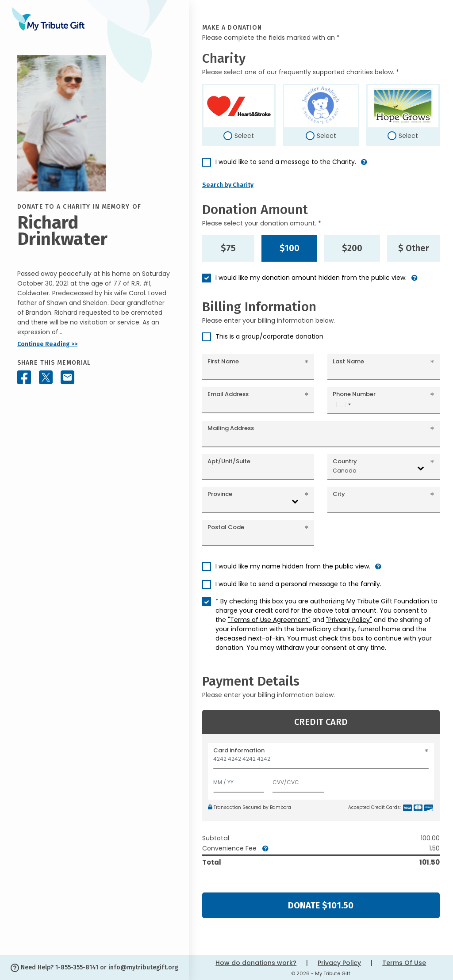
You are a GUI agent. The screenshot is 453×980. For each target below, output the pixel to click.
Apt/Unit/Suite (229, 461)
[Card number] (321, 761)
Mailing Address (231, 428)
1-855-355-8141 (77, 967)
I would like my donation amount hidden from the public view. (311, 278)
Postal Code (226, 527)
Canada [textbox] (345, 471)
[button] (364, 166)
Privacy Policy (339, 963)
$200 (352, 248)
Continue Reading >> (47, 344)
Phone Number (354, 394)
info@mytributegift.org (143, 967)
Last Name (348, 361)
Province (220, 494)
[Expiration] (239, 780)
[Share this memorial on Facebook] (24, 377)
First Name (223, 361)
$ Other (414, 248)
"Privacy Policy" (349, 620)
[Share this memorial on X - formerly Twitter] (46, 377)
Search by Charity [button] (228, 185)
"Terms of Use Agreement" (269, 620)
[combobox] (343, 404)
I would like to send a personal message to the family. (298, 584)
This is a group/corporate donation (269, 336)
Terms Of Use (404, 963)
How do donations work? (256, 963)
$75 (228, 248)
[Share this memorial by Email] (67, 377)
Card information (239, 750)
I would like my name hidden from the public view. (293, 566)
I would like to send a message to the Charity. (286, 162)
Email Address (228, 394)
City (339, 494)
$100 (290, 248)
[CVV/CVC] (298, 780)
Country (345, 461)
